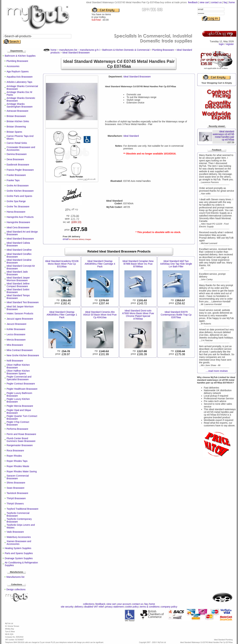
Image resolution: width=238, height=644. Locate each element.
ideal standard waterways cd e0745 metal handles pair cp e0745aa (223, 136)
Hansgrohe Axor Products (20, 217)
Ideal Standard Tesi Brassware (23, 302)
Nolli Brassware (15, 361)
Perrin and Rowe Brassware (21, 434)
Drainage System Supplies (19, 558)
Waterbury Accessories (19, 537)
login (221, 44)
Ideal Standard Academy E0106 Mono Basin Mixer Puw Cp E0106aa (62, 264)
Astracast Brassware (17, 111)
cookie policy (132, 607)
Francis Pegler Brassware (20, 170)
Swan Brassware (15, 488)
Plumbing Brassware (17, 61)
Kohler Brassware (16, 329)
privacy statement (114, 607)
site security (67, 607)
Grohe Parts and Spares (19, 196)
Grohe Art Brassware (18, 186)
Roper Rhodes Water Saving (22, 471)
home (232, 2)
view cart (204, 2)
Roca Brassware (15, 451)
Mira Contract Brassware (20, 350)
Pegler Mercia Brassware (20, 406)
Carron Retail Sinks (17, 143)
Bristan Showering (16, 127)
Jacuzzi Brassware (17, 324)
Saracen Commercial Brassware (18, 477)
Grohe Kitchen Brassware (20, 191)
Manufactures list (15, 577)
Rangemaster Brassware (20, 445)
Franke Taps (13, 180)
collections (89, 604)
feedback (193, 2)
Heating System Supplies (18, 548)
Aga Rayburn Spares (18, 71)
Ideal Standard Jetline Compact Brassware (18, 285)
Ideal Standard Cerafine (19, 250)
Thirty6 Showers (15, 504)
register (230, 44)
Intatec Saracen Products (20, 313)
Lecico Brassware (16, 334)
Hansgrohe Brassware (18, 222)
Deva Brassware (15, 159)
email (66, 239)
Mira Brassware (15, 345)
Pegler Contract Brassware (21, 384)
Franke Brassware (16, 175)
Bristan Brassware (16, 116)
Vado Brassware (15, 532)
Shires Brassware (16, 483)
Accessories (13, 66)
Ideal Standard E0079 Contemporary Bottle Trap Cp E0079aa (176, 315)
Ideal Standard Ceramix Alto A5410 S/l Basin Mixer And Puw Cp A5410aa (100, 315)
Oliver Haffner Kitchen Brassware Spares (18, 372)
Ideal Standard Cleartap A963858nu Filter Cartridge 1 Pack (62, 315)
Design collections (16, 589)
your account (124, 604)
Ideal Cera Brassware (18, 227)
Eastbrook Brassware (18, 165)
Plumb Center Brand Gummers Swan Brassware (21, 440)
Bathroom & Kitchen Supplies (20, 56)
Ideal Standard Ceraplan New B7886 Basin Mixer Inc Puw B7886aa (138, 264)
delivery (79, 607)
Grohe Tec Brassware (18, 206)
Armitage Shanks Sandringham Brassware (20, 105)
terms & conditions (150, 607)
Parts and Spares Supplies (19, 553)
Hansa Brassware (16, 212)
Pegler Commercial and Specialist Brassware (19, 378)
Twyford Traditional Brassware (23, 509)
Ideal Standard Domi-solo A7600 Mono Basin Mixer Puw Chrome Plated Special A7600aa (138, 315)
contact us (216, 2)
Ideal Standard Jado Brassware (17, 273)
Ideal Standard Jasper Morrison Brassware (18, 279)
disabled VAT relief (94, 607)
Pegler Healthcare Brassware (22, 389)
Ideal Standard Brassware (20, 239)
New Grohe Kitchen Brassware (23, 355)
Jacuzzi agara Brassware (20, 319)
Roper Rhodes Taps (17, 461)
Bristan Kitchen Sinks (18, 121)
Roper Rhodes (14, 456)
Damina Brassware (17, 154)
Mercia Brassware (16, 340)
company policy (169, 607)
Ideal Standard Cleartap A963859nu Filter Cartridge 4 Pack (100, 264)
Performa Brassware (17, 429)
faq (225, 2)
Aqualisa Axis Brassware (20, 77)
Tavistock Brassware (17, 493)
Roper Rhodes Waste (18, 466)
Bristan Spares (14, 132)
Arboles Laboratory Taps (19, 82)
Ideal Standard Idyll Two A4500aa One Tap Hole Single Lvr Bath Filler (176, 264)
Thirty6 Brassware (16, 498)
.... (217, 371)
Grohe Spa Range (16, 201)
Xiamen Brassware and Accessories (19, 543)
